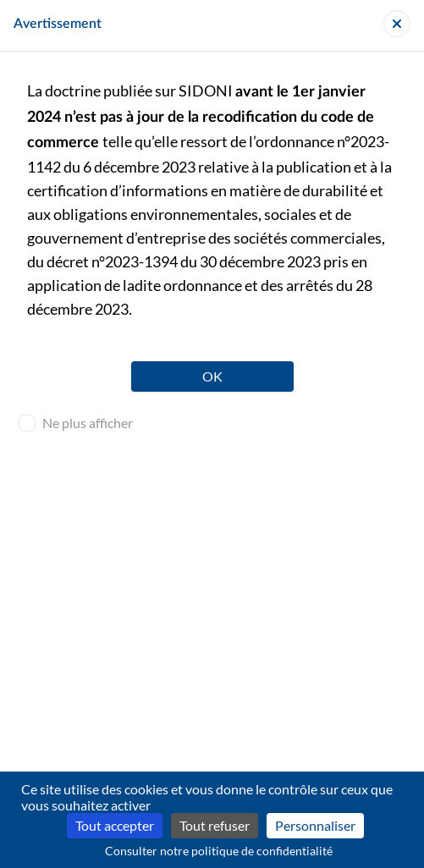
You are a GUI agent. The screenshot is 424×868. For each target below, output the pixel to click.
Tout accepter (115, 825)
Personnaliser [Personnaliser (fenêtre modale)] (315, 825)
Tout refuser (215, 825)
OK (212, 376)
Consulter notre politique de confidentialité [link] (219, 851)
